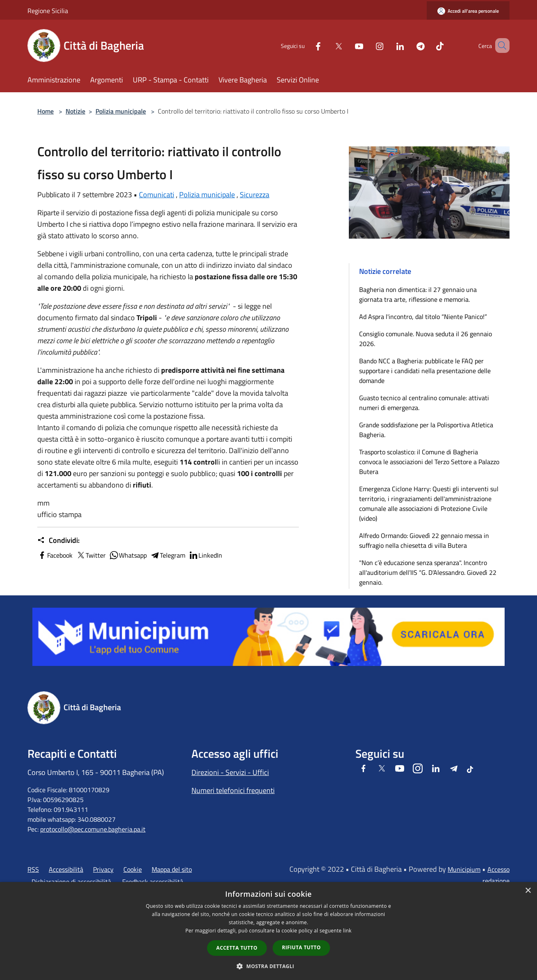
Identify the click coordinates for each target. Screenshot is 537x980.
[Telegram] (409, 45)
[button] (268, 966)
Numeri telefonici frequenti (233, 790)
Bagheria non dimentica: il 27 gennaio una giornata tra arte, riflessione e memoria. (418, 294)
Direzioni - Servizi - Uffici (230, 772)
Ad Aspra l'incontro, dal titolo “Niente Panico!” (423, 317)
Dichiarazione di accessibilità (71, 882)
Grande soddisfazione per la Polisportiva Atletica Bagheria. (426, 430)
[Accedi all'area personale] (468, 11)
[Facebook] (306, 45)
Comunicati (157, 195)
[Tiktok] (428, 45)
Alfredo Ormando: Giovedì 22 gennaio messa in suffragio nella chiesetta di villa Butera (424, 540)
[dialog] (268, 931)
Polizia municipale (121, 111)
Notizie (75, 111)
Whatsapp (128, 555)
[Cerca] (500, 46)
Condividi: (58, 540)
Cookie (133, 869)
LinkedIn (205, 555)
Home (46, 111)
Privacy (103, 869)
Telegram (168, 555)
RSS (33, 869)
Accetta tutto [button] (237, 948)
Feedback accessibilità (153, 882)
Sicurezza (255, 195)
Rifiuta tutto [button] (301, 947)
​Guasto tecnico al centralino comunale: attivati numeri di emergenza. (424, 403)
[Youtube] (347, 45)
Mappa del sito (172, 869)
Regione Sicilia (48, 11)
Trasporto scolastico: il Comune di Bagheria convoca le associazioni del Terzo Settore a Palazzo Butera (429, 462)
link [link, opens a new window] (347, 931)
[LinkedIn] (388, 45)
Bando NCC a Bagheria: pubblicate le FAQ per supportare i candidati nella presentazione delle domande (425, 371)
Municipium (464, 869)
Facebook (55, 555)
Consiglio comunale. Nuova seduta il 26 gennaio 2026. (426, 339)
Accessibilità (66, 869)
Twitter (91, 555)
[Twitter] (327, 45)
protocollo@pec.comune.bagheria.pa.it (93, 829)
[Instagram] (368, 45)
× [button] (528, 891)
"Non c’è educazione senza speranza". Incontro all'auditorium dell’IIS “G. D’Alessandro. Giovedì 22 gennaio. (428, 572)
